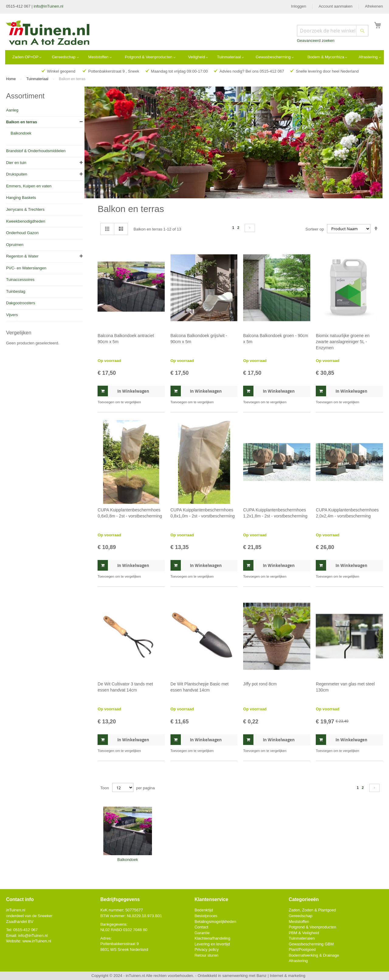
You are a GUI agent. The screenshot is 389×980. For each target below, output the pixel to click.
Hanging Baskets (21, 198)
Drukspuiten (17, 174)
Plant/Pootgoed (302, 949)
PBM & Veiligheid (304, 933)
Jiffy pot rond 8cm (260, 684)
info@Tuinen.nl (33, 936)
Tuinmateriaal (38, 79)
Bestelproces (206, 916)
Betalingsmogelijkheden (215, 922)
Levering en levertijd (212, 944)
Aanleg (12, 110)
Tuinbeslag (16, 291)
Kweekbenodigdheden (26, 221)
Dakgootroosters (21, 303)
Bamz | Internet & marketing (281, 976)
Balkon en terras (22, 122)
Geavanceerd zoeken (316, 41)
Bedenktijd (204, 910)
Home (11, 79)
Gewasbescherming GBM (311, 944)
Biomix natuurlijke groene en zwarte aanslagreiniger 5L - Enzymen (343, 342)
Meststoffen (299, 922)
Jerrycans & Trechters (25, 209)
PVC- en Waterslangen (26, 268)
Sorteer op (315, 229)
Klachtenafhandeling (212, 938)
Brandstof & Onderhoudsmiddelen (36, 151)
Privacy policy (207, 949)
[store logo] (48, 33)
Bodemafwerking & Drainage (314, 955)
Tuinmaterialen (302, 938)
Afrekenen (374, 6)
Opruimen (15, 245)
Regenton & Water (22, 256)
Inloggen (299, 6)
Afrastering (298, 961)
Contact (201, 927)
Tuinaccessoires (20, 280)
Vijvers (12, 315)
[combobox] (333, 31)
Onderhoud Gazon (22, 233)
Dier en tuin (16, 163)
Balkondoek (21, 133)
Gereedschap (301, 916)
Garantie (202, 933)
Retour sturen (207, 955)
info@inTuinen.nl (48, 6)
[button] (159, 402)
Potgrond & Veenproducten (312, 927)
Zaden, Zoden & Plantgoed (312, 910)
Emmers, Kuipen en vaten (29, 186)
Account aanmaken (335, 6)
